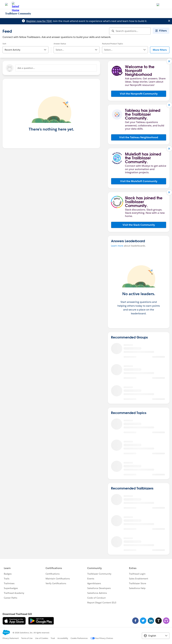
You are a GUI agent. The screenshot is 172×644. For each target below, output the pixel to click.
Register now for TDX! (39, 21)
